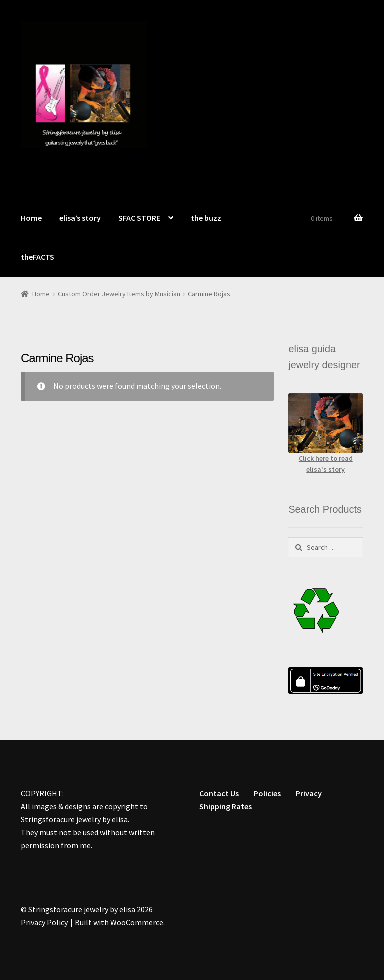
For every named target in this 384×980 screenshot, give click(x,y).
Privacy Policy (44, 922)
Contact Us (219, 793)
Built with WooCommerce (119, 922)
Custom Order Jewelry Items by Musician (119, 294)
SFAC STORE (139, 218)
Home (31, 218)
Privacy (309, 793)
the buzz (206, 218)
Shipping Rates (226, 806)
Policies (267, 793)
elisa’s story (80, 218)
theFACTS (38, 257)
